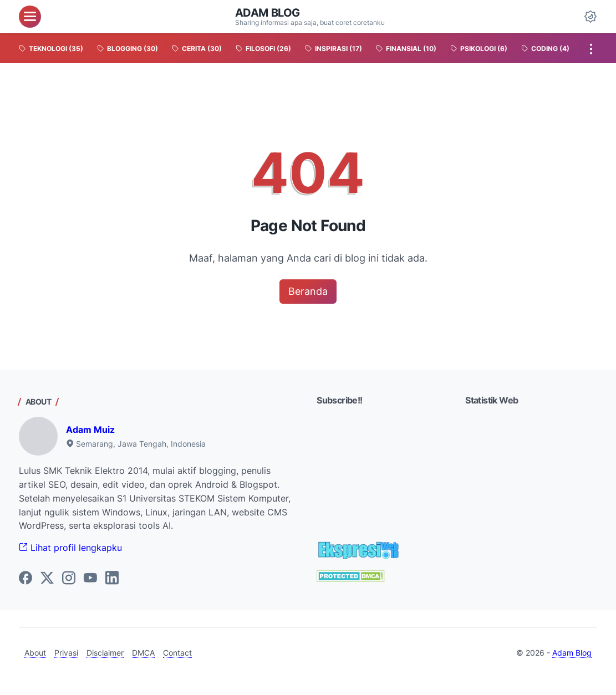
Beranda (308, 291)
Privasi (66, 653)
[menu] (30, 17)
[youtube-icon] (90, 579)
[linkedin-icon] (112, 579)
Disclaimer (105, 653)
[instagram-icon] (69, 579)
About (35, 653)
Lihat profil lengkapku (70, 548)
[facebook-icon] (26, 579)
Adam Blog (268, 13)
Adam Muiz (90, 430)
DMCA (143, 653)
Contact (177, 653)
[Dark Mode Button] (590, 17)
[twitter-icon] (47, 579)
